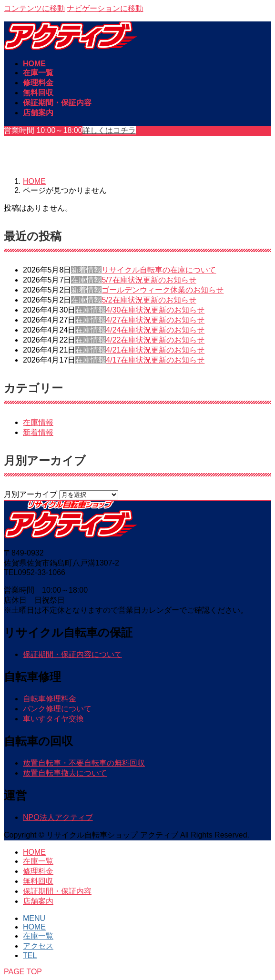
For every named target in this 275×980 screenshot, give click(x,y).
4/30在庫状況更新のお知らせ (155, 310)
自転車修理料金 (50, 699)
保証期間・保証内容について (72, 654)
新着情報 (86, 270)
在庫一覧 (38, 861)
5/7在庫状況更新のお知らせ (149, 280)
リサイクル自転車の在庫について (159, 270)
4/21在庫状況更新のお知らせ (155, 350)
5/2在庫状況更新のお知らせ (149, 300)
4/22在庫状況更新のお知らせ (155, 340)
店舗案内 (38, 901)
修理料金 (38, 871)
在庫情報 (86, 280)
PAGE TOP (23, 972)
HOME (34, 852)
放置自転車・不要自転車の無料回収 (84, 763)
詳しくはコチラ (109, 130)
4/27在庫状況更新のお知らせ (155, 320)
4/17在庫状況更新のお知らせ (155, 360)
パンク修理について (57, 709)
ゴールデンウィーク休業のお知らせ (163, 290)
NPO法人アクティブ (58, 817)
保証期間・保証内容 (57, 891)
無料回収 (38, 881)
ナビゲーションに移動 (105, 8)
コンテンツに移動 (34, 8)
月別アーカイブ (31, 494)
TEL (30, 955)
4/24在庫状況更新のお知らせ (155, 330)
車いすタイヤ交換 (53, 719)
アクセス (38, 946)
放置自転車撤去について (65, 773)
